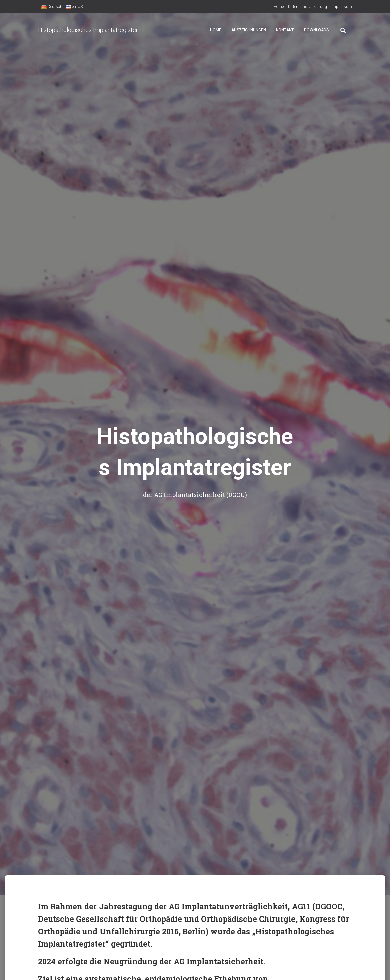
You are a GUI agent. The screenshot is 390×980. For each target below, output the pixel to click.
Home (279, 7)
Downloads (316, 30)
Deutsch (52, 7)
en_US (74, 7)
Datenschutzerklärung (308, 7)
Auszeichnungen (249, 30)
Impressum (342, 7)
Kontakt (285, 30)
